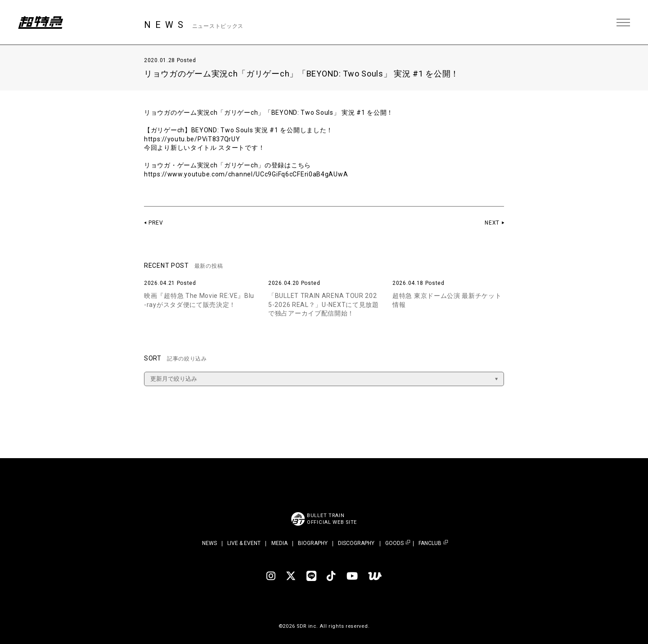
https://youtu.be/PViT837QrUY (192, 139)
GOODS (394, 543)
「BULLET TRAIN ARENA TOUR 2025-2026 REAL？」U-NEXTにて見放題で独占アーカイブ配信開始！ (324, 304)
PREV (156, 223)
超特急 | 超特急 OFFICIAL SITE (40, 23)
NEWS (209, 543)
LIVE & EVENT (244, 543)
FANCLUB (430, 543)
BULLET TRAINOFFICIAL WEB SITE (332, 519)
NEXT (492, 223)
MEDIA (279, 543)
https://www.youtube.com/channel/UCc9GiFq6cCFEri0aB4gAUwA (246, 174)
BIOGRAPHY (313, 543)
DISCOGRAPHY (356, 543)
